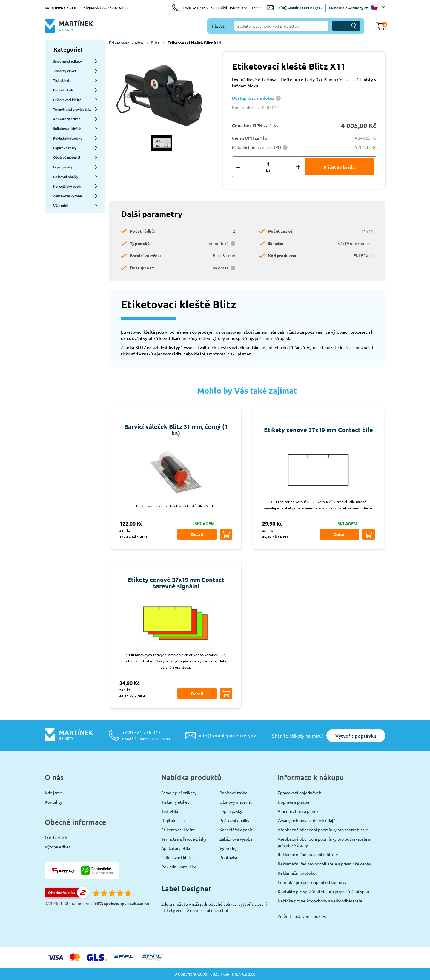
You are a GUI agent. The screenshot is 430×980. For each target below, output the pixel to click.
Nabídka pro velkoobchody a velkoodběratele (320, 901)
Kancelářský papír (236, 830)
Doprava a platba (293, 802)
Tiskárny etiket (175, 802)
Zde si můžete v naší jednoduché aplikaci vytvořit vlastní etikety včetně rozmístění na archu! (214, 907)
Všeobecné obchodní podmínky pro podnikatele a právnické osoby (324, 842)
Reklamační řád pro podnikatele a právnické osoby (324, 864)
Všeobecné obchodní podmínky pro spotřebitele (323, 830)
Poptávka (228, 857)
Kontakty (53, 802)
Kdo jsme (53, 793)
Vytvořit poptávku (356, 736)
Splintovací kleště (178, 857)
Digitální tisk (173, 820)
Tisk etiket (171, 811)
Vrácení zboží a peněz (298, 811)
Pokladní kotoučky (179, 867)
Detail (197, 534)
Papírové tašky (233, 793)
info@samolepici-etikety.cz (300, 8)
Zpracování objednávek (299, 793)
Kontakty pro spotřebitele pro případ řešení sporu (324, 891)
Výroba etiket (58, 847)
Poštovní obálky (234, 820)
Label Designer (186, 889)
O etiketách (56, 837)
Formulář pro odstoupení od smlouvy (312, 882)
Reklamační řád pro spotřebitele (308, 854)
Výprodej (228, 848)
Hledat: (219, 26)
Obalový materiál (236, 802)
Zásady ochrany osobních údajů (307, 820)
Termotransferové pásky (184, 839)
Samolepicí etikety (179, 793)
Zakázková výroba (236, 839)
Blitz (158, 43)
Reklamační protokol (297, 873)
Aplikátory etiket (177, 848)
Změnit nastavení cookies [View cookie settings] (302, 916)
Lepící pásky (231, 811)
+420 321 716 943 (146, 735)
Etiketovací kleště (128, 43)
